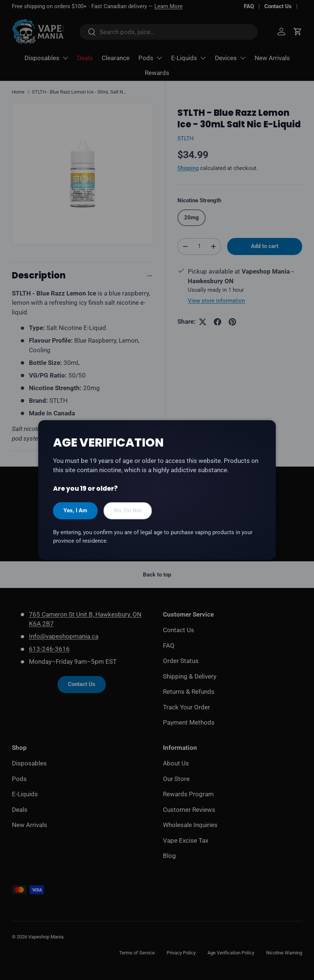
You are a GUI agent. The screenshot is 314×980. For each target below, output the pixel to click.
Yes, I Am (75, 510)
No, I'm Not (128, 510)
